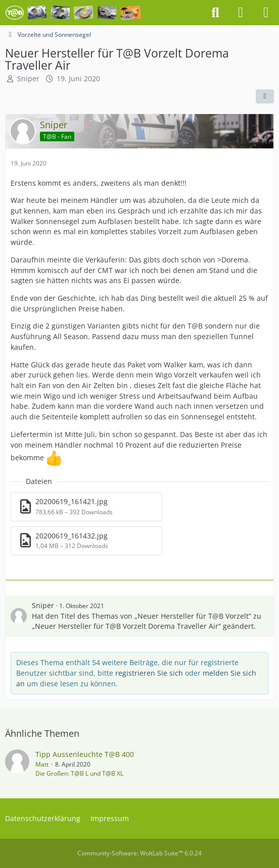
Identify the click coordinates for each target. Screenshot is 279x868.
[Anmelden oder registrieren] (241, 13)
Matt (42, 764)
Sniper (28, 78)
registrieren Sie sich (149, 673)
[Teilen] (265, 96)
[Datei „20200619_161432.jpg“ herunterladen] (86, 541)
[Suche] (215, 13)
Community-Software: (139, 853)
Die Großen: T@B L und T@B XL (79, 773)
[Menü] (266, 13)
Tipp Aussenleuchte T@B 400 (85, 754)
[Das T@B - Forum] (73, 13)
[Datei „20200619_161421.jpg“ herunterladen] (86, 506)
